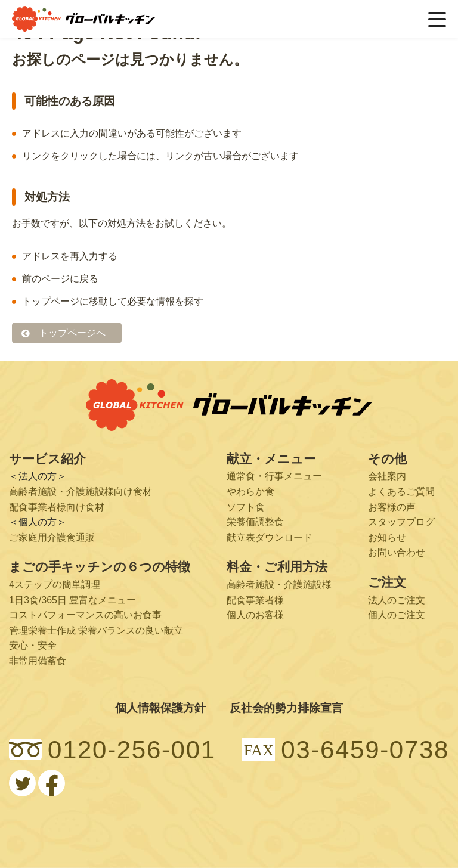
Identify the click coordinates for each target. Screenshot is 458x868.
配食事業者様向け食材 (57, 507)
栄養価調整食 (255, 522)
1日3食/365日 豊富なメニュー (72, 600)
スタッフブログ (401, 522)
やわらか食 (250, 492)
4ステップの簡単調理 (55, 585)
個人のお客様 (255, 615)
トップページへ (72, 333)
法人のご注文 (397, 600)
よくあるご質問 (401, 492)
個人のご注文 (397, 615)
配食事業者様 (255, 600)
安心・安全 (33, 645)
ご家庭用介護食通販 (52, 537)
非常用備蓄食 (38, 661)
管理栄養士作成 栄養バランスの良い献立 (96, 630)
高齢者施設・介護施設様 (279, 585)
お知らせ (387, 537)
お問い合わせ (397, 552)
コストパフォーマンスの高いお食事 (85, 615)
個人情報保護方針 (160, 708)
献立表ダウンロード (270, 537)
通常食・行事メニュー (274, 477)
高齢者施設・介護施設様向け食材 (81, 492)
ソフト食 (246, 507)
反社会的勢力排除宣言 (286, 708)
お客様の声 (392, 507)
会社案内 (387, 477)
